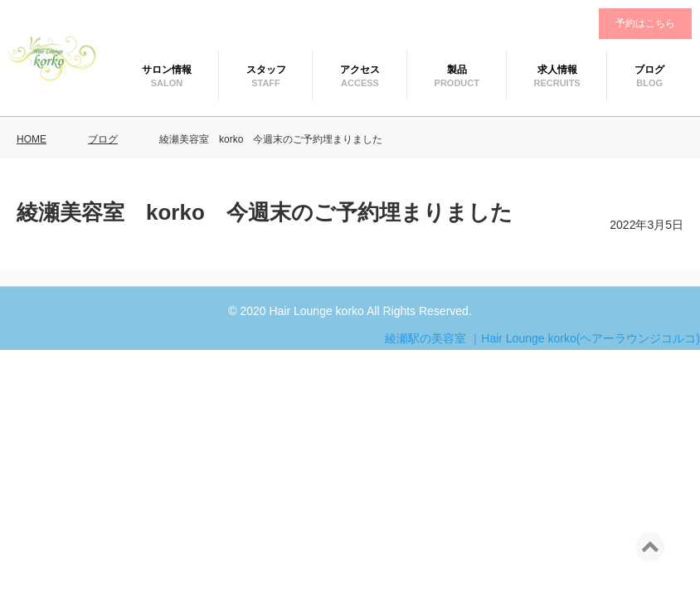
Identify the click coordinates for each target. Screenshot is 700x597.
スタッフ (266, 70)
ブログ (649, 70)
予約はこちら (645, 23)
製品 (457, 70)
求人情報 (557, 70)
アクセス (360, 70)
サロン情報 (167, 70)
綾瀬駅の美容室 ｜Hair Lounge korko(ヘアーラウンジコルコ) (542, 338)
